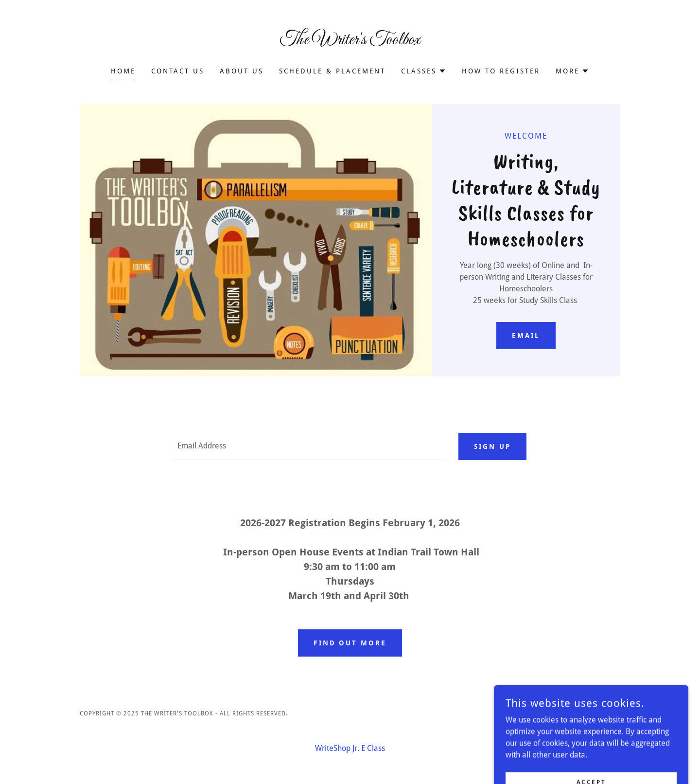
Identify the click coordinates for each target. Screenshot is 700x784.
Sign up (492, 446)
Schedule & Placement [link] (332, 71)
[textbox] (310, 446)
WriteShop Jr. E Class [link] (350, 748)
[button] (424, 71)
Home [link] (123, 71)
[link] (350, 42)
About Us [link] (242, 71)
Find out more (350, 643)
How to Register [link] (501, 71)
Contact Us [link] (178, 71)
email (526, 336)
